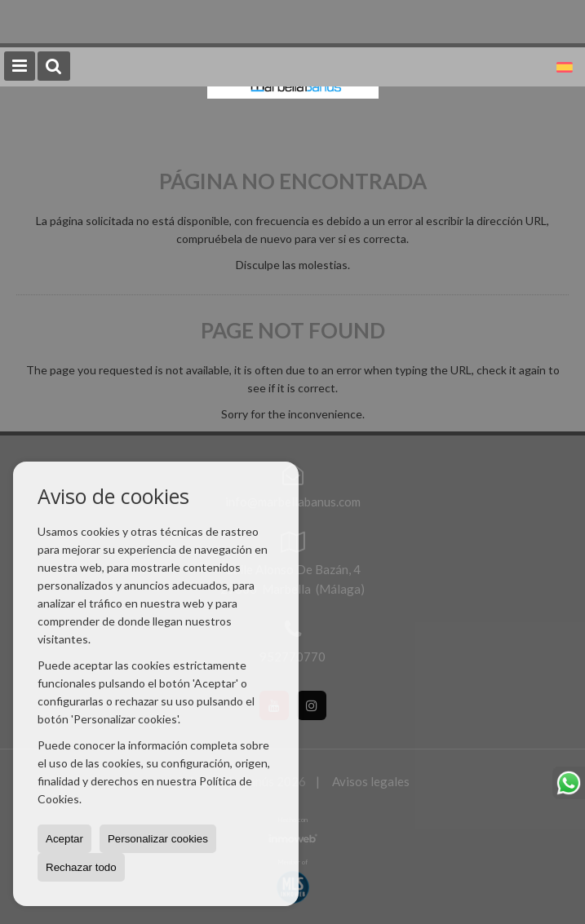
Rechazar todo (81, 867)
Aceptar (64, 839)
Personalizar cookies (158, 839)
